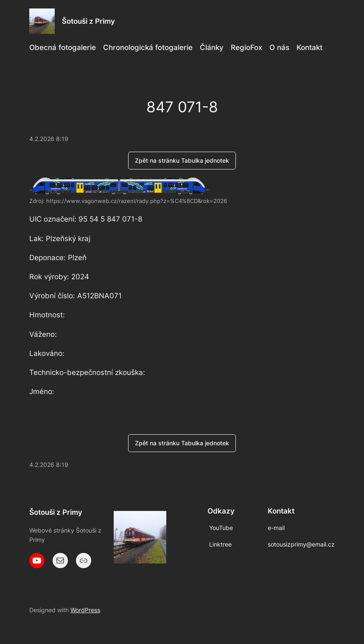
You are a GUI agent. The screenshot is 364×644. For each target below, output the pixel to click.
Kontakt (309, 47)
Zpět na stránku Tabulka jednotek (182, 160)
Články (212, 47)
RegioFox (246, 47)
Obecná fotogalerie (63, 47)
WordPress (85, 610)
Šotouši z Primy (88, 21)
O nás (279, 47)
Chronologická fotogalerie (148, 47)
